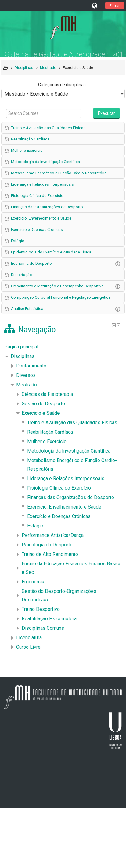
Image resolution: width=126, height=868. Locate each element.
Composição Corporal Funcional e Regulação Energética (61, 297)
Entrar (115, 6)
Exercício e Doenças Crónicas (37, 230)
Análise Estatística (27, 309)
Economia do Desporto (31, 263)
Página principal (21, 347)
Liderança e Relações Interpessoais (42, 184)
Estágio (18, 241)
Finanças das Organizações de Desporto (47, 207)
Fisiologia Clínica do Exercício (37, 196)
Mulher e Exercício (27, 150)
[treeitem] (63, 347)
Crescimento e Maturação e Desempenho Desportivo (57, 286)
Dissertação (22, 275)
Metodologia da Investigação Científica (45, 162)
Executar (106, 113)
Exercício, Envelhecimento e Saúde (41, 218)
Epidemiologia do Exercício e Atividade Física (51, 252)
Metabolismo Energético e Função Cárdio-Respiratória (59, 173)
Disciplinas (23, 356)
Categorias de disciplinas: (62, 85)
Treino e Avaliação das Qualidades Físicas (48, 128)
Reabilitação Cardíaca (30, 139)
